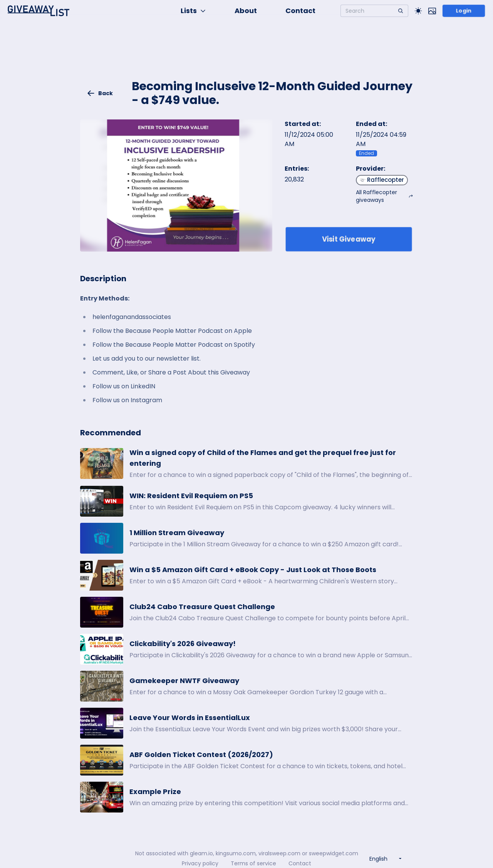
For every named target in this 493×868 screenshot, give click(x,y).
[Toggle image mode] (432, 11)
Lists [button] (193, 11)
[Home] (39, 11)
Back (100, 93)
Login (464, 11)
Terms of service (253, 863)
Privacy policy (200, 863)
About (246, 11)
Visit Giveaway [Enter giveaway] (349, 239)
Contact (300, 11)
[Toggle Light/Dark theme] (418, 11)
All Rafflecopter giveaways (384, 196)
